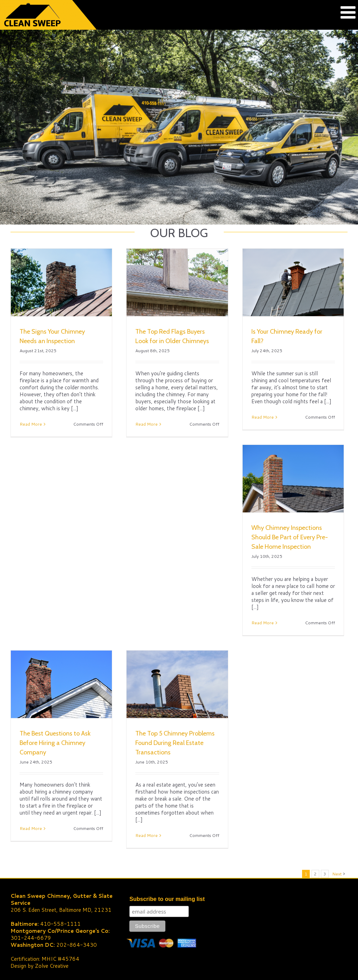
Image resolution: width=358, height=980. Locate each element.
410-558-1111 (60, 924)
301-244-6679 (31, 938)
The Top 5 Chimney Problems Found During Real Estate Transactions (175, 743)
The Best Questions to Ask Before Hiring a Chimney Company (55, 743)
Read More (31, 424)
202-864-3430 (77, 945)
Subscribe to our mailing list (167, 899)
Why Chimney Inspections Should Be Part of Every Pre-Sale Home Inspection (290, 537)
